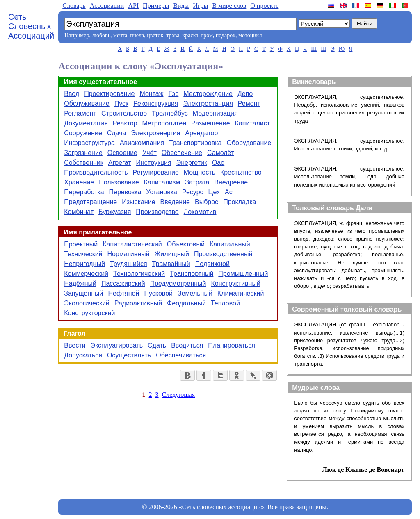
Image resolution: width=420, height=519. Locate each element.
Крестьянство (241, 172)
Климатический (241, 293)
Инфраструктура (89, 143)
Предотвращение (90, 202)
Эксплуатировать (116, 345)
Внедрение (231, 182)
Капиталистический (132, 244)
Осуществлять (129, 355)
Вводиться (187, 345)
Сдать (157, 345)
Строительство (124, 113)
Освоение (122, 153)
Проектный (81, 244)
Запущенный (83, 293)
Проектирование (109, 94)
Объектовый (186, 244)
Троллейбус (170, 113)
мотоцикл (250, 35)
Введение (175, 202)
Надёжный (80, 283)
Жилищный (172, 254)
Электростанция (208, 104)
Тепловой (225, 303)
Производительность (96, 172)
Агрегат (120, 163)
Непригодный (84, 264)
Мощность (200, 172)
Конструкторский (89, 313)
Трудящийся (129, 264)
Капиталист (252, 123)
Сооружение (83, 133)
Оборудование (249, 143)
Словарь (74, 6)
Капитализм (162, 182)
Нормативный (129, 254)
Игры (200, 6)
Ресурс (193, 192)
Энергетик (192, 163)
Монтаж (151, 94)
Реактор (125, 123)
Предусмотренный (178, 283)
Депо (245, 94)
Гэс (173, 94)
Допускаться (83, 355)
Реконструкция (156, 104)
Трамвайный (171, 264)
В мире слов (229, 6)
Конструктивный (236, 283)
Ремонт (249, 104)
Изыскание (138, 202)
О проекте (264, 6)
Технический (83, 254)
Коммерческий (86, 274)
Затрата (197, 182)
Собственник (84, 163)
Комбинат (79, 212)
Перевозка (125, 192)
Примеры (156, 6)
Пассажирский (123, 283)
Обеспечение (182, 153)
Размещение (211, 123)
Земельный (195, 293)
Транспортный (192, 274)
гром (207, 35)
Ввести (75, 345)
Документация (86, 123)
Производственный (223, 254)
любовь (101, 35)
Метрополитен (164, 123)
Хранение (79, 182)
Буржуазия (115, 212)
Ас (229, 192)
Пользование (119, 182)
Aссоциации (107, 6)
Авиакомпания (142, 143)
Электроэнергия (155, 133)
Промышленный (243, 274)
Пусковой (158, 293)
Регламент (80, 113)
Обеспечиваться (181, 355)
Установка (162, 192)
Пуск (121, 104)
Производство (157, 212)
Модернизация (215, 113)
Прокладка (240, 202)
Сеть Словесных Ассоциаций (31, 26)
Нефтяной (123, 293)
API (133, 6)
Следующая (178, 395)
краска (190, 35)
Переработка (84, 192)
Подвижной (212, 264)
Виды (181, 6)
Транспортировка (195, 143)
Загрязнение (83, 153)
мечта (120, 35)
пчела (137, 35)
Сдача (117, 133)
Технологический (139, 274)
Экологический (87, 303)
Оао (218, 163)
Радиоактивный (138, 303)
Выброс (207, 202)
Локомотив (200, 212)
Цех (214, 192)
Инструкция (154, 163)
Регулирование (156, 172)
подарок (226, 35)
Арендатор (201, 133)
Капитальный (230, 244)
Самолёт (221, 153)
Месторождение (208, 94)
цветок (155, 35)
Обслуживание (87, 104)
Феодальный (186, 303)
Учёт (150, 153)
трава (173, 35)
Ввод (72, 94)
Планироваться (232, 345)
